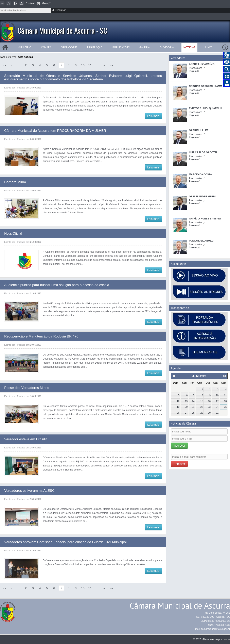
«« (5, 65)
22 (202, 407)
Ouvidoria (167, 47)
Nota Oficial (13, 234)
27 (186, 413)
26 (178, 413)
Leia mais (153, 116)
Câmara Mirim (15, 182)
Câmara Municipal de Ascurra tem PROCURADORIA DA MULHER (55, 131)
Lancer (226, 639)
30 (209, 413)
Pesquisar (59, 10)
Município (25, 47)
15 (202, 401)
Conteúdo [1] (33, 3)
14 (193, 401)
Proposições (196, 68)
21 (193, 407)
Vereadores (69, 47)
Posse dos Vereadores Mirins (27, 388)
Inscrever (179, 446)
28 (193, 413)
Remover (179, 464)
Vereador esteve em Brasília (26, 439)
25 (225, 407)
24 (217, 407)
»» (111, 65)
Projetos (193, 71)
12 (178, 401)
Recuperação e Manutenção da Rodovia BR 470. (42, 336)
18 (225, 401)
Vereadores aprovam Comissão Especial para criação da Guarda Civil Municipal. (66, 542)
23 (209, 407)
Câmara (46, 47)
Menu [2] (47, 3)
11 (90, 65)
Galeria (145, 47)
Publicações (121, 47)
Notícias (189, 47)
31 (217, 413)
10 (83, 65)
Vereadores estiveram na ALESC (29, 491)
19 (178, 407)
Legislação (95, 47)
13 (186, 401)
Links (209, 47)
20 (186, 407)
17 (217, 401)
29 (202, 413)
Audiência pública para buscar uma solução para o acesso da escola (57, 285)
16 (209, 401)
